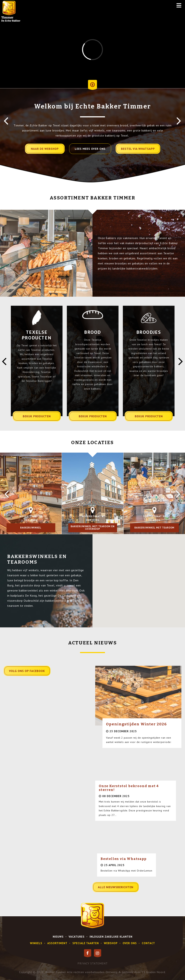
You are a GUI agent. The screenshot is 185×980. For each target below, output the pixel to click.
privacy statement (93, 963)
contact (148, 943)
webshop (111, 943)
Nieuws (58, 937)
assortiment (57, 943)
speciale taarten (86, 943)
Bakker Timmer (56, 972)
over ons (130, 943)
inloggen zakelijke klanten (111, 937)
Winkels (36, 943)
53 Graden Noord (153, 972)
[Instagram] (98, 953)
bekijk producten (37, 416)
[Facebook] (88, 953)
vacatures (77, 937)
